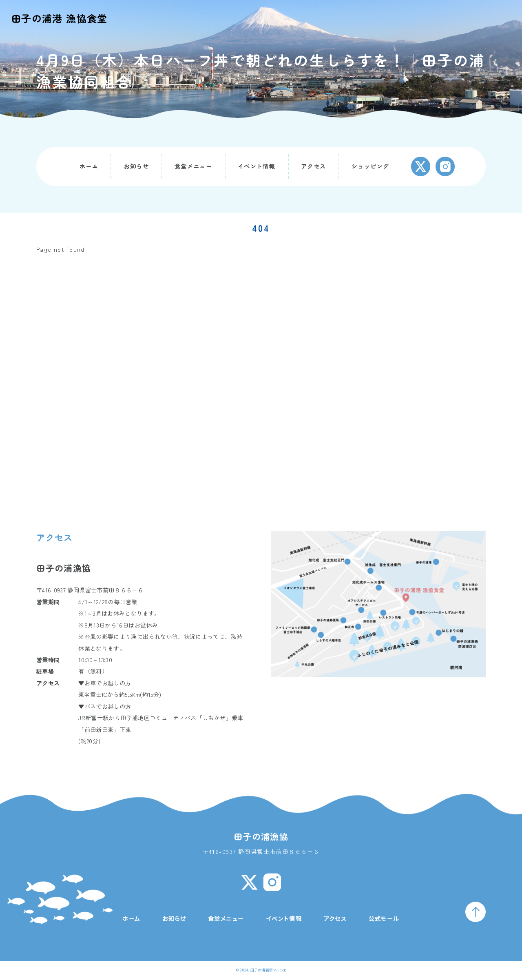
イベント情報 (257, 166)
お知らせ (137, 166)
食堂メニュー (194, 166)
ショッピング (370, 166)
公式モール (384, 918)
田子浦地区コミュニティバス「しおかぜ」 (176, 718)
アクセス (314, 166)
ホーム (89, 166)
